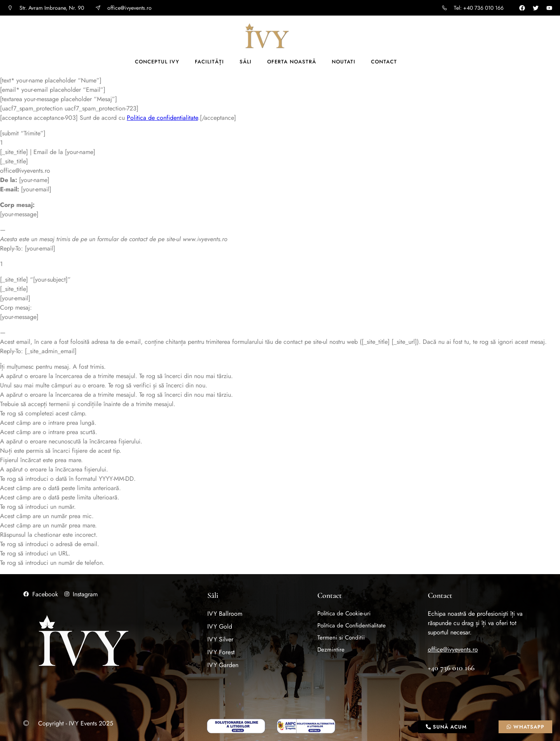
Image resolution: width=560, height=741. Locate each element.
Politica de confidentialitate (162, 118)
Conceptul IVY (157, 62)
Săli (246, 62)
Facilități (209, 62)
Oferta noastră (292, 62)
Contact (384, 62)
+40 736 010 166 (451, 668)
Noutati (344, 62)
